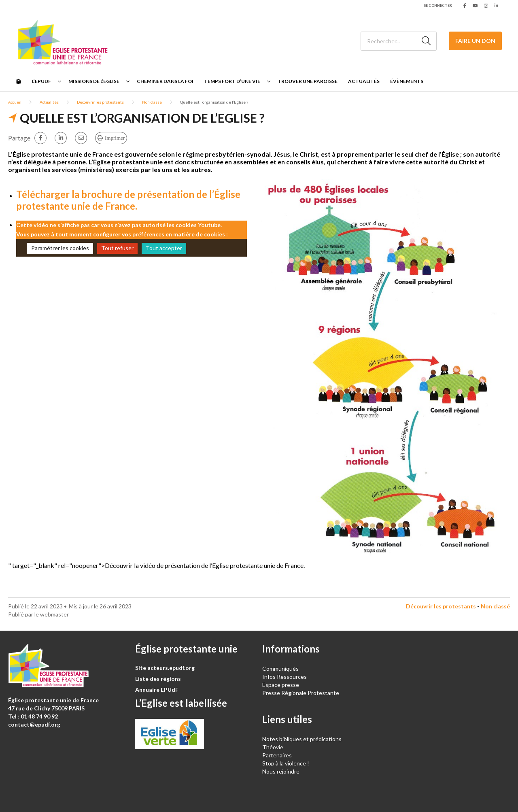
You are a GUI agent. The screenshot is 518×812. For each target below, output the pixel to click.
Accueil (15, 102)
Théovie (273, 747)
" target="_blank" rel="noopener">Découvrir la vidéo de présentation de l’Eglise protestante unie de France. (156, 565)
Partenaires (277, 755)
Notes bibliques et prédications (302, 739)
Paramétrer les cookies (60, 248)
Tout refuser (117, 248)
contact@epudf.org (34, 724)
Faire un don (475, 41)
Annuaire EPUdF (157, 690)
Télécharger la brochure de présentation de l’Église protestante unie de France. (128, 200)
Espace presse (281, 685)
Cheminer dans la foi (165, 81)
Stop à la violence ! (286, 763)
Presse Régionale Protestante (301, 693)
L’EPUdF (41, 81)
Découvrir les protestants (100, 102)
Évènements (407, 81)
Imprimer (115, 138)
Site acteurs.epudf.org (165, 668)
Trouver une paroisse (308, 81)
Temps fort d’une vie (232, 81)
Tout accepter (164, 248)
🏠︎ (18, 81)
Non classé (152, 102)
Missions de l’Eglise (94, 81)
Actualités (364, 81)
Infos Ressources (285, 677)
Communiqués (280, 669)
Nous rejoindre (281, 771)
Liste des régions (158, 679)
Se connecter (438, 5)
